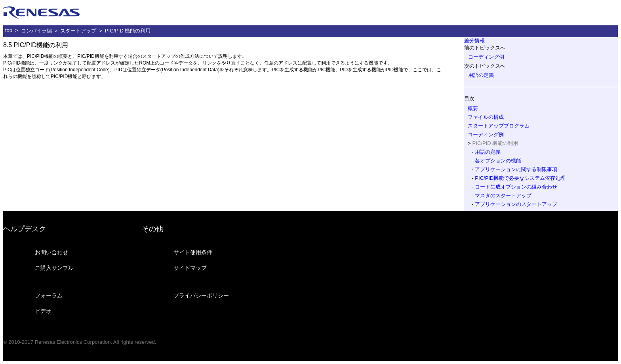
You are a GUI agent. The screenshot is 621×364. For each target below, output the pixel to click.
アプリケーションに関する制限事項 (516, 169)
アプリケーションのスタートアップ (516, 204)
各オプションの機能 (498, 161)
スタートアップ (78, 31)
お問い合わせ (51, 252)
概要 (473, 108)
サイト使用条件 (193, 252)
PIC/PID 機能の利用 (128, 31)
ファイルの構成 (486, 117)
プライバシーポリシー (201, 295)
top (9, 30)
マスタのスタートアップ (503, 195)
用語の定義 (481, 75)
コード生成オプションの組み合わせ (516, 187)
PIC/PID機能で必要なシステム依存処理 (520, 178)
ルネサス (42, 13)
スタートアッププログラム (499, 126)
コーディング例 (486, 57)
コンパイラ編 (36, 31)
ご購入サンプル (54, 268)
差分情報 (474, 41)
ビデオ (43, 311)
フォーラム (49, 295)
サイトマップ (190, 268)
